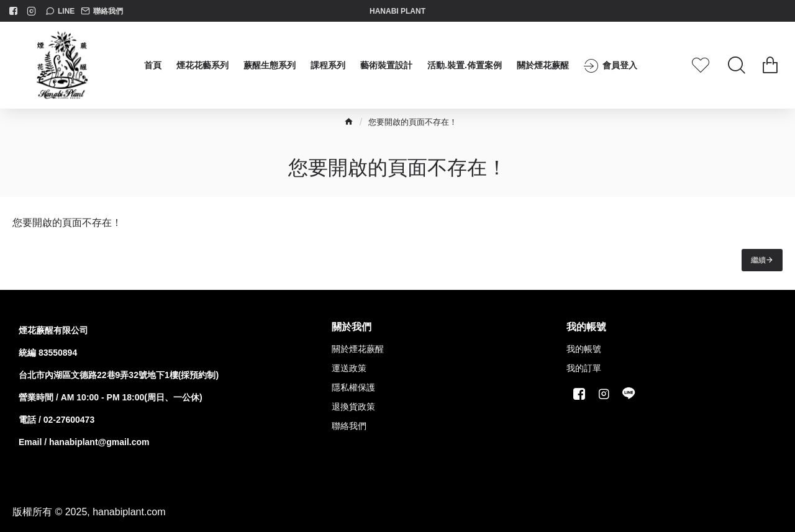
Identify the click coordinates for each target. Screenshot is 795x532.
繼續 (758, 260)
